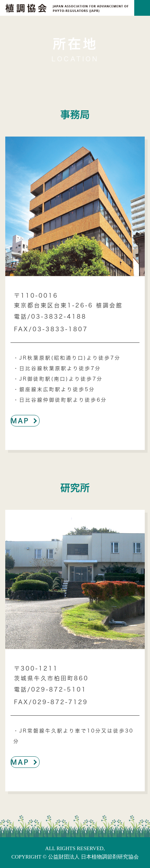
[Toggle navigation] (142, 8)
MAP (25, 421)
